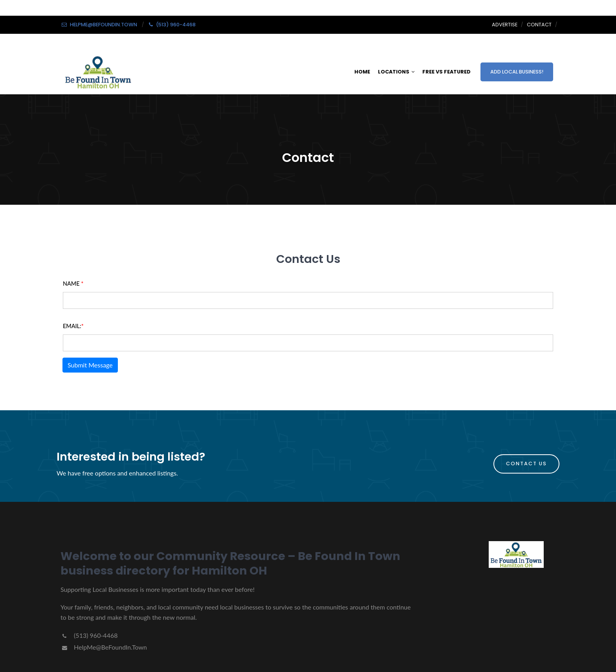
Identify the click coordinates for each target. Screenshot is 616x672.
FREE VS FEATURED (446, 72)
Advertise (505, 25)
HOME (362, 72)
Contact (539, 25)
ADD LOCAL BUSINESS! (517, 72)
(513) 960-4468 (89, 635)
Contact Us (526, 464)
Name (73, 284)
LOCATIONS (396, 72)
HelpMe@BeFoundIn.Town (104, 647)
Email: (73, 326)
